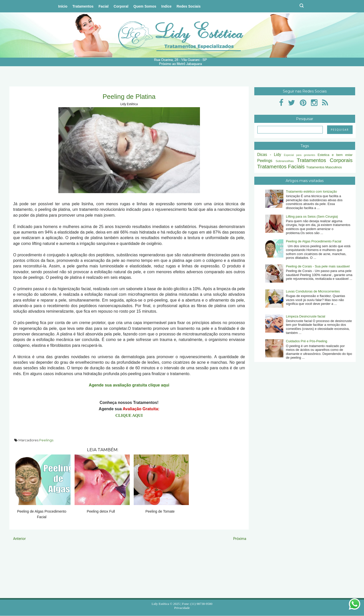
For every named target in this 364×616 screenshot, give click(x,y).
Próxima (240, 539)
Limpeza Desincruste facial (305, 316)
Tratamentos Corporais (325, 160)
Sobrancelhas (285, 161)
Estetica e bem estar (335, 155)
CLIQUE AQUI (129, 415)
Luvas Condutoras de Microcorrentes (313, 291)
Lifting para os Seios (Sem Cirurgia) (312, 216)
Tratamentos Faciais (281, 166)
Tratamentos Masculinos (324, 167)
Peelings (46, 440)
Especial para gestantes (300, 155)
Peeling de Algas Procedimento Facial (314, 241)
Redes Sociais (189, 6)
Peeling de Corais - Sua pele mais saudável (318, 266)
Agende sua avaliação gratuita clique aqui (129, 385)
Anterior (19, 539)
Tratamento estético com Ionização (311, 191)
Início (63, 6)
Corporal (121, 6)
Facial (104, 6)
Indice (166, 6)
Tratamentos (83, 6)
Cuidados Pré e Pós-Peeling (306, 341)
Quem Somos (145, 6)
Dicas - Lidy (269, 155)
